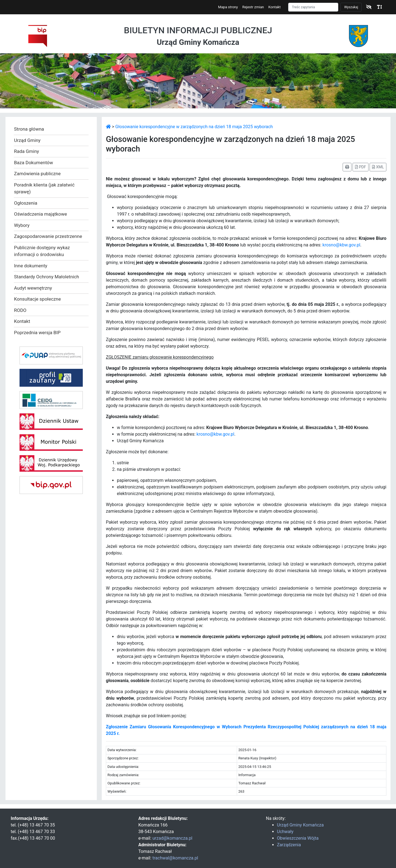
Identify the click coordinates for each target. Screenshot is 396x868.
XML (378, 167)
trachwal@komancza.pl (175, 858)
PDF (361, 167)
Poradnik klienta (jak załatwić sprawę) (44, 188)
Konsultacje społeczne (37, 299)
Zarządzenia (289, 845)
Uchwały (285, 832)
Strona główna (29, 129)
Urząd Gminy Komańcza (300, 825)
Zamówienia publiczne (37, 174)
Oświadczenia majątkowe (41, 214)
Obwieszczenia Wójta (298, 838)
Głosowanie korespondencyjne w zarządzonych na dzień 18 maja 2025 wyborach (194, 127)
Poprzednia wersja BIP (37, 333)
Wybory (22, 225)
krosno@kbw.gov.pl (341, 245)
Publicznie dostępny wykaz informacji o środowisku (42, 251)
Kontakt (275, 7)
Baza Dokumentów (34, 163)
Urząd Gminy (27, 140)
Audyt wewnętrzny (33, 288)
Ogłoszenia (26, 203)
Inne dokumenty (31, 266)
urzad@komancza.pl (172, 838)
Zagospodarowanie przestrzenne (48, 236)
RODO (20, 310)
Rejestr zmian (253, 7)
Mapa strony (228, 7)
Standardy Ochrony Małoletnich (46, 277)
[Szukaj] (313, 7)
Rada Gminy (27, 151)
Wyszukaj (351, 7)
